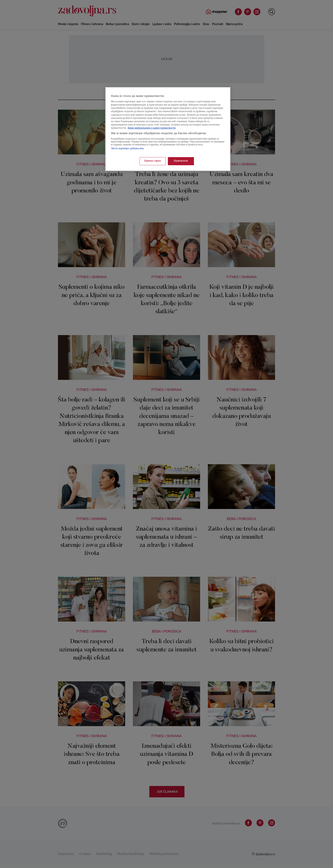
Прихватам (181, 161)
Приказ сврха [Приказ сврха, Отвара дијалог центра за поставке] (153, 161)
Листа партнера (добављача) (127, 149)
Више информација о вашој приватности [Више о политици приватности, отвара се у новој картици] (152, 128)
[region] (168, 129)
